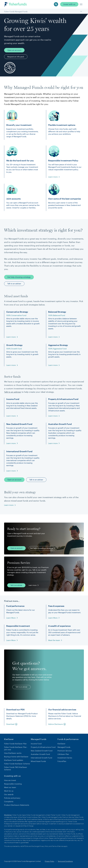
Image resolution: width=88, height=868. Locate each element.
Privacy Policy (44, 846)
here (79, 819)
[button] (81, 4)
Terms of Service (58, 846)
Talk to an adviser (13, 392)
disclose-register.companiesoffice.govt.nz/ (53, 822)
